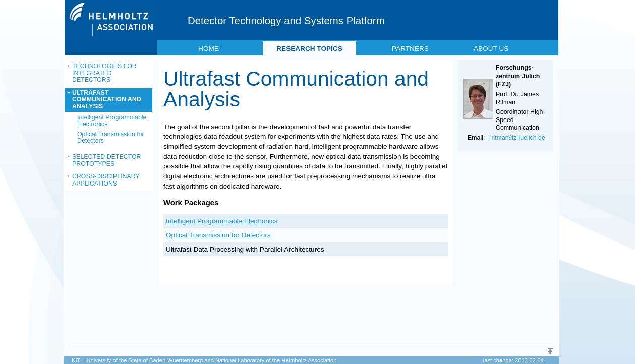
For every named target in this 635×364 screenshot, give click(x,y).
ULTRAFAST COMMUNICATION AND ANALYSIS (107, 100)
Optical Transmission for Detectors (111, 138)
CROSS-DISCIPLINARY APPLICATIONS (106, 180)
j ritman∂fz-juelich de (517, 138)
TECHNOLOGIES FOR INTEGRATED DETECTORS (104, 73)
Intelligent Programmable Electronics (112, 121)
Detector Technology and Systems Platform (286, 21)
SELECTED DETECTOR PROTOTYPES (106, 160)
